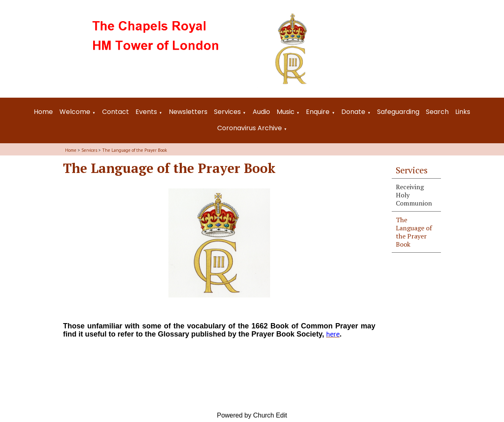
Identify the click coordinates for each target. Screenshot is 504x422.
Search (437, 112)
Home (43, 112)
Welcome (75, 112)
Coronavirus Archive (250, 128)
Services (227, 112)
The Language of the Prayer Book (134, 150)
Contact (116, 112)
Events (146, 112)
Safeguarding (398, 112)
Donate (353, 112)
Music (286, 112)
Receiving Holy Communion (414, 195)
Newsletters (188, 112)
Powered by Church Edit (252, 415)
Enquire (318, 112)
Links (463, 112)
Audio (261, 112)
